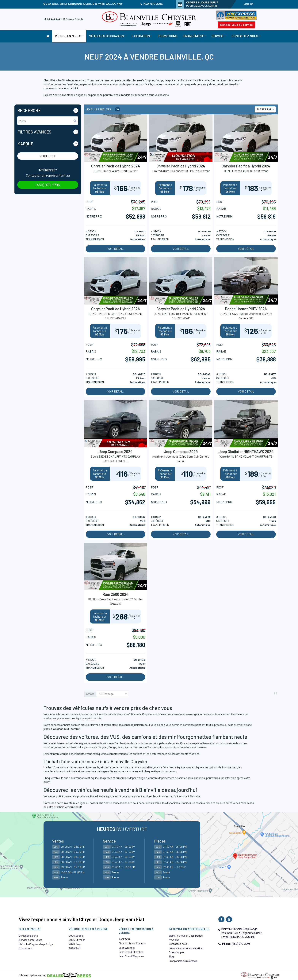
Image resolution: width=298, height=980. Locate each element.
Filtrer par (264, 109)
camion (224, 743)
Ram (128, 747)
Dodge (112, 747)
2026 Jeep (75, 944)
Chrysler (103, 747)
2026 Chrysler (77, 940)
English (248, 4)
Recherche (48, 156)
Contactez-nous (178, 944)
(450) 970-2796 (153, 4)
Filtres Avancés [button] (34, 132)
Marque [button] (25, 144)
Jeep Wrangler (127, 948)
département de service (173, 778)
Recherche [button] (29, 110)
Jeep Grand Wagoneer (131, 956)
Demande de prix (28, 936)
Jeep (120, 747)
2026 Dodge (76, 936)
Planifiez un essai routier (196, 803)
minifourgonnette (54, 747)
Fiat (136, 747)
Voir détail (115, 249)
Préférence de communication (186, 948)
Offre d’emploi (176, 952)
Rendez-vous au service (237, 25)
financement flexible (227, 714)
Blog (171, 956)
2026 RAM (75, 948)
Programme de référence (183, 961)
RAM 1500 (124, 939)
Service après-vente (31, 940)
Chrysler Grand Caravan (132, 943)
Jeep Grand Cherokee (131, 952)
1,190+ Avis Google (72, 19)
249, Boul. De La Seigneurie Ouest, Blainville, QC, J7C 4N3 (84, 4)
